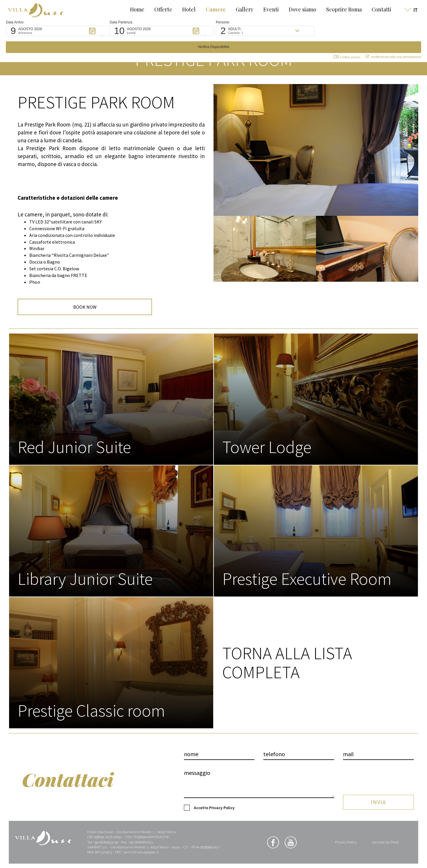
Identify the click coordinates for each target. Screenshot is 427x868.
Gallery (239, 9)
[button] (62, 31)
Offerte (158, 9)
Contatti (376, 9)
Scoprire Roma (339, 9)
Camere (210, 9)
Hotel (184, 9)
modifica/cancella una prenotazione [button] (388, 40)
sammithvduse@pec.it (141, 857)
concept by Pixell (385, 847)
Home (132, 9)
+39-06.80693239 (105, 847)
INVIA (378, 795)
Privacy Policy (222, 812)
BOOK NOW (46, 311)
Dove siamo (297, 9)
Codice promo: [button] (342, 40)
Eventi (266, 9)
